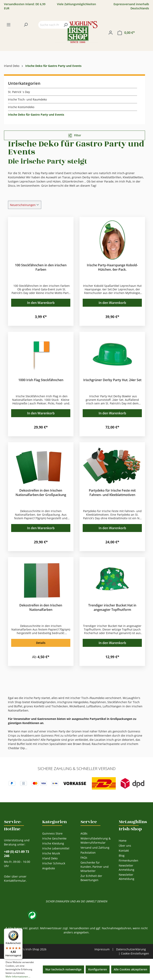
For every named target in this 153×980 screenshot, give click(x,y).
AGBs (84, 833)
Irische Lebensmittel (56, 848)
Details (41, 643)
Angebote (49, 868)
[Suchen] (26, 25)
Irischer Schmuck (54, 863)
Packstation (88, 853)
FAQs (84, 857)
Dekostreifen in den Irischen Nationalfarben (41, 607)
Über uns (125, 846)
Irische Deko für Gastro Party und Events (36, 115)
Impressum (102, 949)
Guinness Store (52, 833)
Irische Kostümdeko (21, 107)
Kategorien (54, 822)
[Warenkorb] (126, 33)
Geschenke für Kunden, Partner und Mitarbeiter (95, 867)
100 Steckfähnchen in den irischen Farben (41, 267)
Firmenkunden (128, 860)
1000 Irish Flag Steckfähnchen (41, 380)
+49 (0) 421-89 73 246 (17, 854)
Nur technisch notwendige (63, 969)
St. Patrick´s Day (19, 92)
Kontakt (124, 851)
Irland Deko (50, 858)
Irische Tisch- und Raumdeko (27, 99)
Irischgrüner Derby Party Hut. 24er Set (112, 380)
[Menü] (9, 25)
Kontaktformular (15, 881)
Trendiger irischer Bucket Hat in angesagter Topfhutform (112, 607)
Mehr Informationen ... (18, 977)
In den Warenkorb (41, 303)
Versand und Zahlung (95, 848)
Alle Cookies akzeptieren (130, 969)
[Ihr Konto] (111, 33)
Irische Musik (51, 853)
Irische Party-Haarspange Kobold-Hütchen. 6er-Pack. (112, 267)
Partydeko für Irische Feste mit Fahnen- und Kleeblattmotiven (112, 493)
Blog (122, 856)
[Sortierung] (25, 205)
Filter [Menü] (75, 135)
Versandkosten (79, 928)
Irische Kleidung (53, 843)
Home (123, 841)
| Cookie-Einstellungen (134, 953)
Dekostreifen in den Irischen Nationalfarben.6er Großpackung (41, 493)
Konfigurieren (98, 969)
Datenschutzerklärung (131, 949)
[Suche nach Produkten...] (50, 25)
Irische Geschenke (54, 838)
